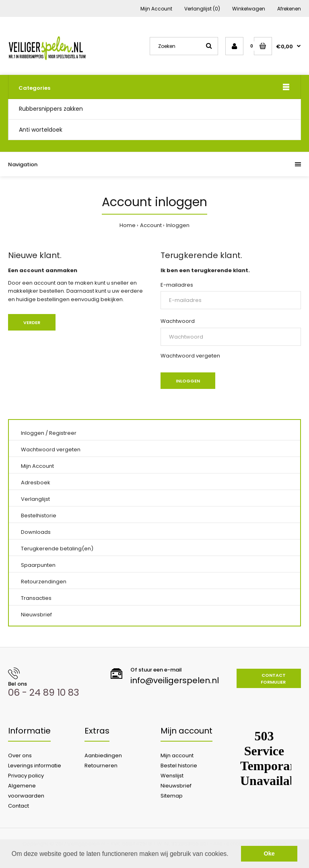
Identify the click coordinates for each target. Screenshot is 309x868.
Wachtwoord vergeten (190, 356)
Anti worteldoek (41, 130)
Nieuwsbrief (36, 615)
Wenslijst (172, 776)
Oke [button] (269, 854)
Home (128, 225)
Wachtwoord (178, 321)
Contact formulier (273, 679)
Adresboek (36, 483)
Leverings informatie (35, 766)
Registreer (63, 433)
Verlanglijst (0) (202, 9)
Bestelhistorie (39, 516)
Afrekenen (289, 9)
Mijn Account (156, 9)
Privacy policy (26, 776)
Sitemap (172, 796)
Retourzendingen (44, 582)
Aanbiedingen (103, 755)
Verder (32, 322)
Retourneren (101, 766)
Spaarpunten (38, 565)
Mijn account (177, 755)
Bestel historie (179, 766)
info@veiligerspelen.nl (175, 680)
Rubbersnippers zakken (51, 109)
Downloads (36, 532)
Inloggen (178, 225)
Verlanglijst (35, 499)
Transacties (36, 598)
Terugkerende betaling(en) (57, 549)
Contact (19, 806)
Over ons (20, 755)
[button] (231, 854)
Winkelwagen (249, 9)
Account (151, 225)
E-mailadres (177, 285)
